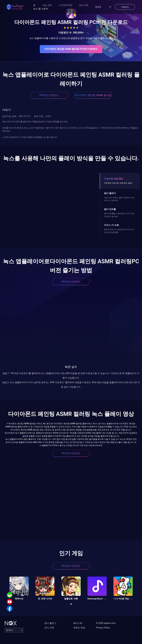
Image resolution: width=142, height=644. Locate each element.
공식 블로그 (50, 623)
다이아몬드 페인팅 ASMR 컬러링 (93, 95)
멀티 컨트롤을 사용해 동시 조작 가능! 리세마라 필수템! (119, 215)
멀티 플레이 (110, 193)
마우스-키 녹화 (111, 225)
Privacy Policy (103, 628)
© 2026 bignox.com (106, 623)
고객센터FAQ (65, 5)
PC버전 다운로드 (49, 95)
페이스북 (78, 623)
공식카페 (84, 5)
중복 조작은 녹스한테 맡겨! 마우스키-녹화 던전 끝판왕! (119, 231)
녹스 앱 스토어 (41, 9)
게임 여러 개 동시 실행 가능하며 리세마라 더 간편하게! (119, 199)
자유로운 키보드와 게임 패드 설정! (118, 183)
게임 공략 (47, 5)
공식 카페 (49, 628)
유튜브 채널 (79, 628)
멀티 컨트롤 (110, 209)
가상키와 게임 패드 (114, 179)
